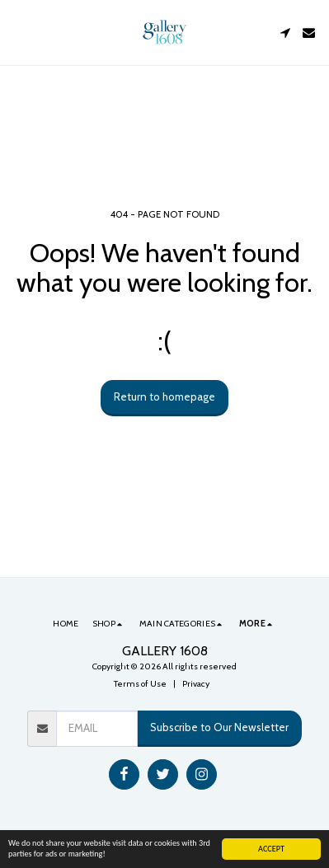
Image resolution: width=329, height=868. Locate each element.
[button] (18, 32)
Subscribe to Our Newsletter (219, 727)
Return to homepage (164, 396)
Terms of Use (140, 684)
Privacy (196, 684)
